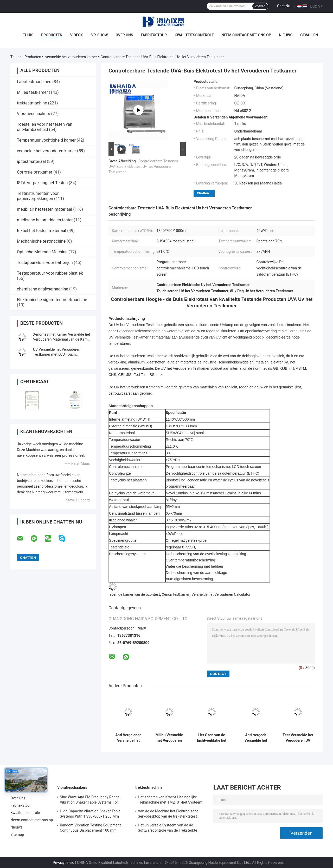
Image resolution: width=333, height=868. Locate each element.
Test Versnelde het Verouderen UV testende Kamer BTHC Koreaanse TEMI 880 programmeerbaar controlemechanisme (298, 738)
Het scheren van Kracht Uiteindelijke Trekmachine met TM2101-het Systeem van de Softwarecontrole (170, 800)
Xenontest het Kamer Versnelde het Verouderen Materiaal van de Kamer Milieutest (62, 339)
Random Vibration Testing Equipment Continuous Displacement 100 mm (90, 828)
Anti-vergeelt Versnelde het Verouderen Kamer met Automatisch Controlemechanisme (256, 738)
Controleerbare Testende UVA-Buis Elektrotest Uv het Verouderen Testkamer (143, 167)
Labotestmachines (34, 82)
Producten (52, 35)
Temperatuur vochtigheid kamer (46, 140)
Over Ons (124, 35)
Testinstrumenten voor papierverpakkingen (38, 196)
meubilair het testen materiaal (44, 209)
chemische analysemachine (43, 289)
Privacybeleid (64, 863)
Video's (77, 35)
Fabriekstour (154, 35)
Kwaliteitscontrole (194, 35)
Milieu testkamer (32, 92)
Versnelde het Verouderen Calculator (221, 594)
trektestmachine (32, 103)
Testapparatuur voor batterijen (45, 263)
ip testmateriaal (31, 161)
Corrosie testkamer (35, 172)
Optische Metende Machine (42, 252)
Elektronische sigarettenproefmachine (52, 300)
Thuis (28, 35)
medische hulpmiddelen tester (45, 220)
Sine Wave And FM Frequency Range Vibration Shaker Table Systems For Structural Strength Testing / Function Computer (91, 800)
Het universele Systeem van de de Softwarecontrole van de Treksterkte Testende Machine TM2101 (168, 829)
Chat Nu (284, 6)
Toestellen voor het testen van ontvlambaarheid (45, 127)
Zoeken (260, 6)
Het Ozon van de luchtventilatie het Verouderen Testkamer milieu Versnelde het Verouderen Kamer (212, 738)
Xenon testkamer (176, 594)
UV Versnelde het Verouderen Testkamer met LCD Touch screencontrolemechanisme (57, 354)
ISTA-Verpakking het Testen (42, 183)
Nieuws (286, 35)
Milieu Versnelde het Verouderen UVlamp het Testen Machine (169, 738)
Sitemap (17, 834)
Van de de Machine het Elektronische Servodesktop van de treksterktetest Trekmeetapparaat (168, 814)
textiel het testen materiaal (41, 231)
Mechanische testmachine (41, 241)
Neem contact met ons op (246, 35)
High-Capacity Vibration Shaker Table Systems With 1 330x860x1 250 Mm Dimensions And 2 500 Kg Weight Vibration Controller (90, 814)
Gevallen (309, 35)
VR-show (99, 35)
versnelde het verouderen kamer (71, 57)
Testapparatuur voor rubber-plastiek (50, 273)
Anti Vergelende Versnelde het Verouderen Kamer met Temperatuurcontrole (128, 738)
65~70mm (174, 513)
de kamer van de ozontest (139, 594)
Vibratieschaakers (33, 114)
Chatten (203, 193)
